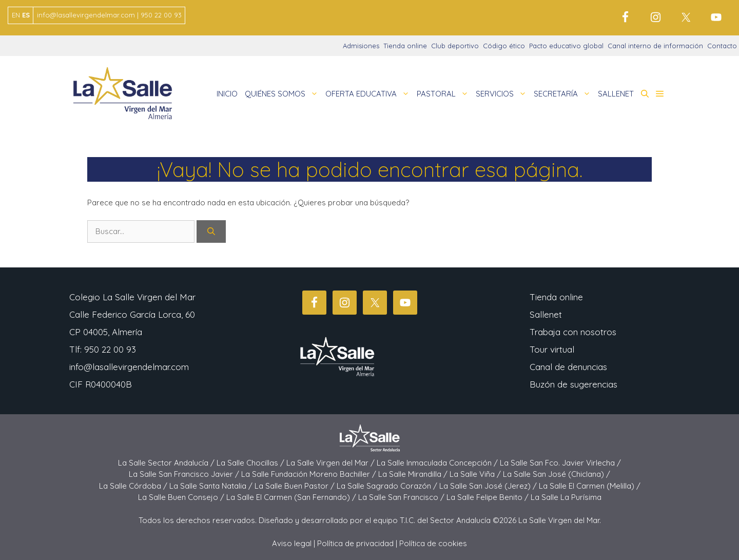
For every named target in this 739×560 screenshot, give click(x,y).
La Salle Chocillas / (251, 463)
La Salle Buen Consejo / (182, 497)
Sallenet (546, 314)
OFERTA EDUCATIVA (369, 94)
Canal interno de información (655, 46)
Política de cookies (433, 543)
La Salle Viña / (476, 474)
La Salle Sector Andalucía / (167, 463)
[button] (645, 94)
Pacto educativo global (566, 46)
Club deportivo (455, 46)
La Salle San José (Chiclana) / (557, 474)
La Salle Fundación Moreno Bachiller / (310, 474)
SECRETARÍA (564, 94)
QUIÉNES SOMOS (283, 94)
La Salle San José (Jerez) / (489, 486)
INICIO (227, 94)
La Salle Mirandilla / (414, 474)
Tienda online (405, 46)
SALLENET (616, 94)
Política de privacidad (355, 543)
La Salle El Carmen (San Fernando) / (292, 497)
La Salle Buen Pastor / (296, 486)
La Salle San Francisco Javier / (185, 474)
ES (26, 15)
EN (16, 15)
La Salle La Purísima (566, 497)
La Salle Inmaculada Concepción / (438, 463)
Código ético (504, 46)
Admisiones (361, 46)
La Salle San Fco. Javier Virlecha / (560, 463)
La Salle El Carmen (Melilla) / (590, 486)
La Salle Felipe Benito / (489, 497)
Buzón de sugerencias (573, 384)
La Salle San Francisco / (402, 497)
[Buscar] (211, 232)
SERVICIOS (503, 94)
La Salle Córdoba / (134, 486)
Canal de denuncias (568, 367)
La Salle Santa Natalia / (212, 486)
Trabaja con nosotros (573, 332)
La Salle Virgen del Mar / (332, 463)
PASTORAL (444, 94)
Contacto (722, 46)
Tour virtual (552, 349)
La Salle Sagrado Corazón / (388, 486)
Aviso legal (292, 543)
